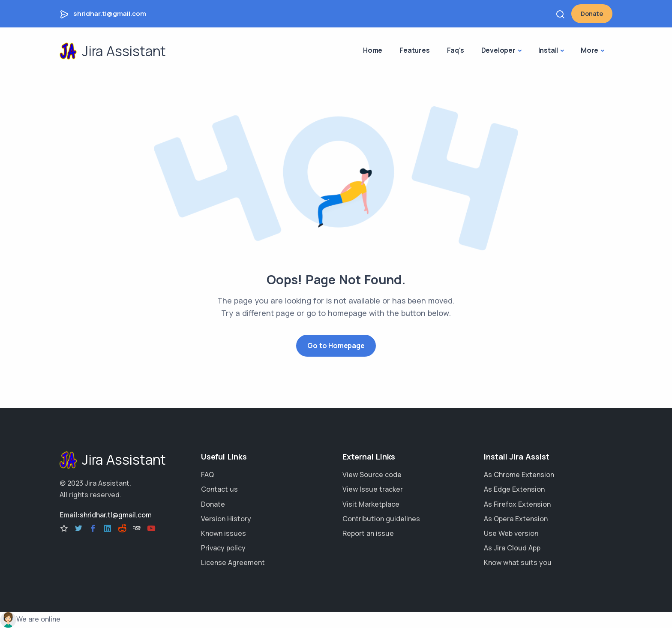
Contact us (219, 489)
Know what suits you (518, 562)
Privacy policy (223, 548)
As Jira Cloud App (512, 548)
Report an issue (368, 533)
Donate (592, 14)
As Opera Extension (516, 519)
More (589, 50)
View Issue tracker (373, 489)
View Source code (372, 475)
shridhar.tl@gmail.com (110, 14)
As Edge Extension (514, 489)
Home (373, 50)
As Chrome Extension (519, 475)
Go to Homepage (336, 346)
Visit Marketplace (371, 504)
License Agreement (233, 562)
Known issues (223, 533)
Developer (498, 50)
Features (414, 50)
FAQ (207, 475)
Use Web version (511, 533)
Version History (226, 519)
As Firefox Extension (517, 504)
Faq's (456, 50)
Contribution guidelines (381, 519)
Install (548, 50)
